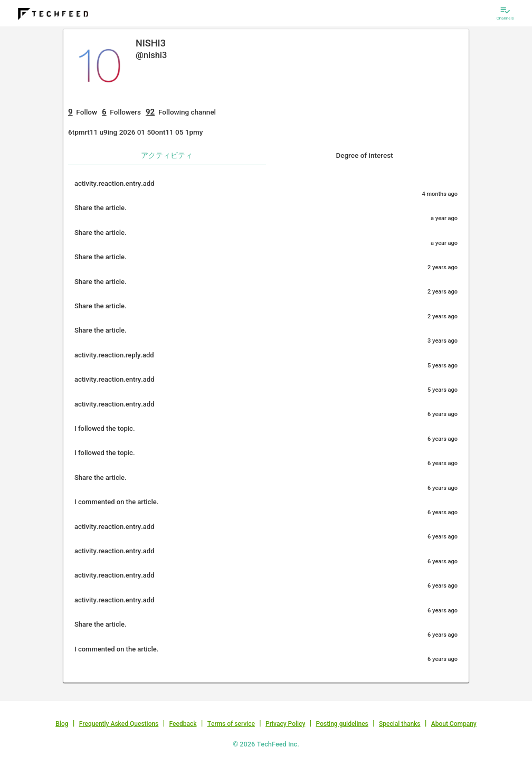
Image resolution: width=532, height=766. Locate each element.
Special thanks (400, 724)
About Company (454, 724)
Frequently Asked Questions (119, 724)
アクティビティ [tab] (167, 155)
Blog (62, 724)
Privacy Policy (285, 724)
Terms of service (231, 724)
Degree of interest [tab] (364, 155)
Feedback (183, 724)
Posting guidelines (342, 724)
